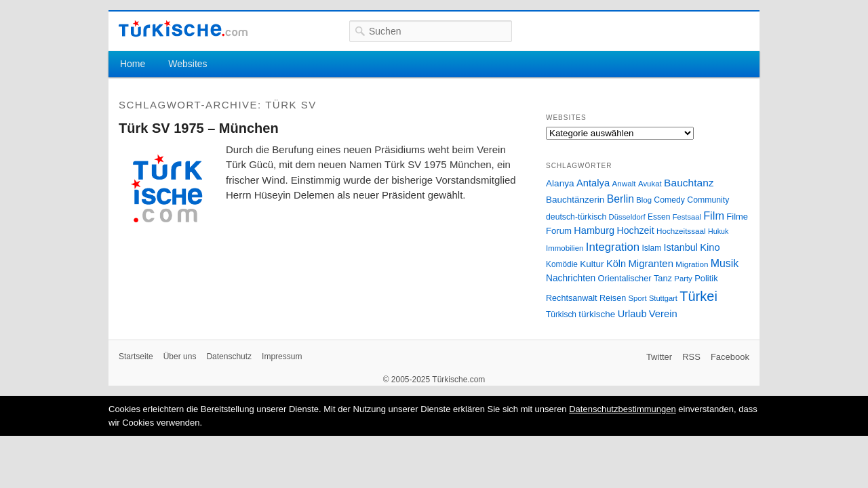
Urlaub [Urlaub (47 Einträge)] (632, 314)
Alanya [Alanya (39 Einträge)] (560, 183)
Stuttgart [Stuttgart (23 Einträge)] (663, 298)
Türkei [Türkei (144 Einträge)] (698, 296)
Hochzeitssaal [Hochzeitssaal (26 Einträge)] (681, 231)
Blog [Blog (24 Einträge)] (644, 200)
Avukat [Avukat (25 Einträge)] (650, 184)
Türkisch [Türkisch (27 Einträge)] (561, 314)
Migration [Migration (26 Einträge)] (692, 264)
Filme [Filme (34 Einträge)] (737, 217)
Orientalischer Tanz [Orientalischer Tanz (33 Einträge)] (635, 278)
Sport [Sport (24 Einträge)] (638, 298)
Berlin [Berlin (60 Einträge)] (620, 199)
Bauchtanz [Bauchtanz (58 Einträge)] (689, 183)
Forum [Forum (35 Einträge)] (559, 231)
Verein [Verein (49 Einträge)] (663, 314)
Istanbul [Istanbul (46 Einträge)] (681, 247)
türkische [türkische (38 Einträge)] (597, 314)
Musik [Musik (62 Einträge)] (725, 263)
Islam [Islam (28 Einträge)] (651, 248)
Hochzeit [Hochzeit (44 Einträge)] (635, 230)
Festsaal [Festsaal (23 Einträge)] (687, 217)
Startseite (136, 357)
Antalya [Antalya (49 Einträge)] (593, 183)
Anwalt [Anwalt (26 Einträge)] (624, 183)
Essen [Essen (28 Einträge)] (659, 217)
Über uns (180, 357)
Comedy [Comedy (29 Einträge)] (669, 200)
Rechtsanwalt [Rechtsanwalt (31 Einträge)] (572, 298)
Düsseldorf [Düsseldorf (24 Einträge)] (627, 217)
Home (133, 64)
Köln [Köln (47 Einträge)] (616, 264)
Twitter (659, 357)
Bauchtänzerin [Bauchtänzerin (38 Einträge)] (575, 200)
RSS (691, 357)
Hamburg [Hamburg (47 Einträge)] (594, 230)
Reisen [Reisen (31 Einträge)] (613, 298)
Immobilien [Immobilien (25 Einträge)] (565, 248)
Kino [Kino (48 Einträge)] (710, 247)
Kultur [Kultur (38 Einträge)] (592, 264)
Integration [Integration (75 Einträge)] (613, 247)
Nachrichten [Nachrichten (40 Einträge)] (571, 278)
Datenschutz (229, 357)
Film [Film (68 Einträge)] (714, 216)
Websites (188, 64)
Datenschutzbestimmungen (623, 409)
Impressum (282, 357)
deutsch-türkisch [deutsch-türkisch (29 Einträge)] (576, 217)
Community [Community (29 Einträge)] (708, 200)
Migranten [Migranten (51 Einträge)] (651, 263)
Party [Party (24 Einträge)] (683, 279)
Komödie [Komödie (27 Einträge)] (562, 264)
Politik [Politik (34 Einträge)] (706, 278)
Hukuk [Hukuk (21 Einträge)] (718, 231)
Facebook (730, 357)
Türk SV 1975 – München (199, 128)
